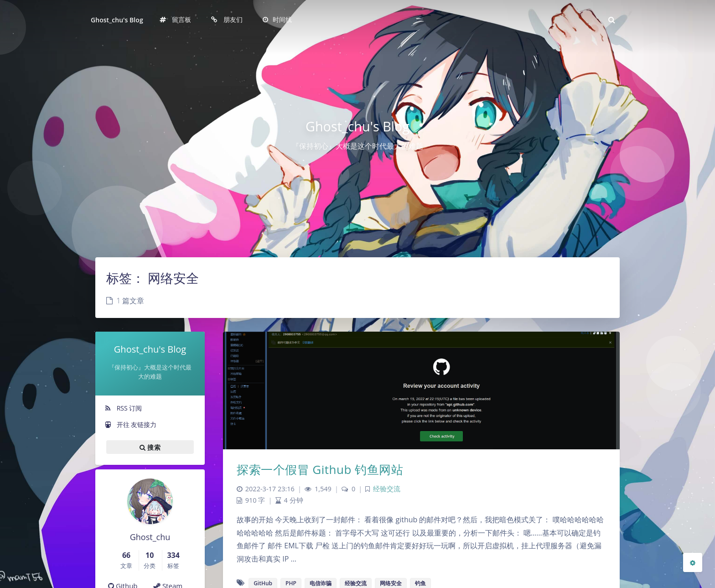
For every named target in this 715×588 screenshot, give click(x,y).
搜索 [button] (150, 447)
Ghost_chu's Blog (117, 20)
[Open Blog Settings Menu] (693, 562)
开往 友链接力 (130, 424)
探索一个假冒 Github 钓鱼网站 (320, 469)
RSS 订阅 (123, 408)
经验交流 (387, 489)
